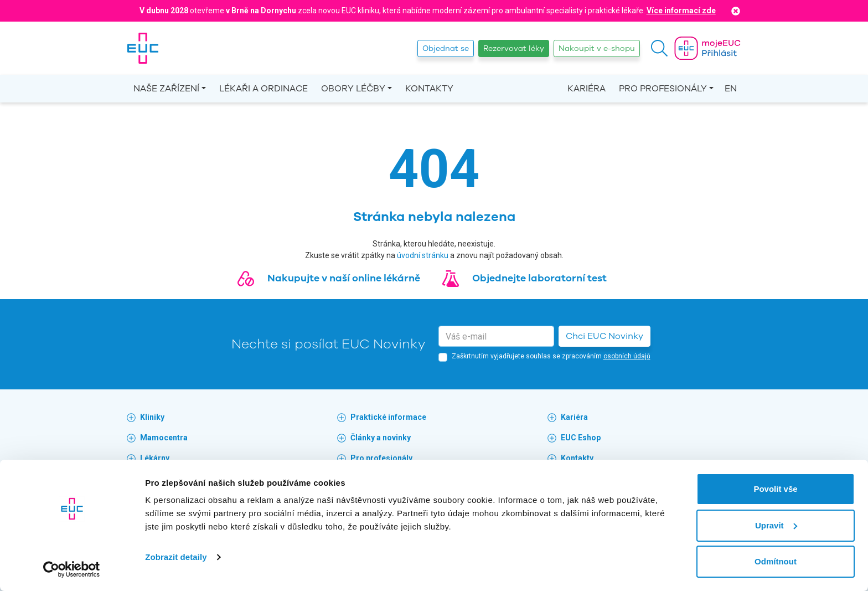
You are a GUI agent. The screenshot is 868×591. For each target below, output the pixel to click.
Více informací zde (681, 11)
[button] (659, 48)
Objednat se (446, 48)
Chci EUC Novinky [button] (604, 336)
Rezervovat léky (514, 48)
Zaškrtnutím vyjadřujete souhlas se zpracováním (551, 356)
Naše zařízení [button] (166, 89)
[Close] (736, 11)
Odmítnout (776, 561)
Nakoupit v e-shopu (597, 48)
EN (731, 89)
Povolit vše (775, 489)
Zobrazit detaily (176, 557)
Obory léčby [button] (353, 89)
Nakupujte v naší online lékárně (344, 278)
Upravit (776, 525)
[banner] (143, 48)
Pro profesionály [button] (663, 89)
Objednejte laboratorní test (539, 278)
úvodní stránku (423, 255)
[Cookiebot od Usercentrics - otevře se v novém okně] (72, 569)
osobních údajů (627, 356)
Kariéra (587, 89)
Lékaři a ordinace (263, 89)
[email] (496, 336)
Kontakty (429, 89)
